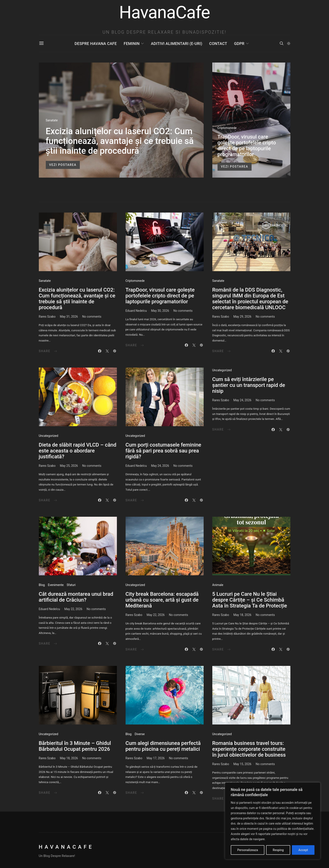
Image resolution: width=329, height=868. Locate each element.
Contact (218, 44)
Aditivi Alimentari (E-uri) (177, 44)
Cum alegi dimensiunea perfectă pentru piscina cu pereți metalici (163, 746)
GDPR (239, 44)
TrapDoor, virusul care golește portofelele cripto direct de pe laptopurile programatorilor (247, 146)
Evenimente (56, 585)
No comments (92, 317)
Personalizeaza (248, 850)
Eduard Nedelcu (136, 311)
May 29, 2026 (242, 317)
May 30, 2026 (160, 311)
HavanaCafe (66, 847)
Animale (218, 585)
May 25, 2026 (69, 466)
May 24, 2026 (160, 466)
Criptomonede (227, 128)
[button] (289, 43)
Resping (278, 850)
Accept (303, 850)
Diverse (140, 734)
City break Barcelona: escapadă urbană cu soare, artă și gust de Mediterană (162, 600)
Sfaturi (71, 585)
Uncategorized (49, 436)
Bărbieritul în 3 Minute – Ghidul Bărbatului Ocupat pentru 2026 (75, 746)
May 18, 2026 (242, 615)
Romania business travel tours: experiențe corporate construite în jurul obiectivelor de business (249, 749)
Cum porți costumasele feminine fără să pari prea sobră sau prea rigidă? (163, 451)
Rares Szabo (47, 317)
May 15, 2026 (242, 764)
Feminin (132, 44)
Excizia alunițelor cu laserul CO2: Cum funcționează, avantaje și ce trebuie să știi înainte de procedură (120, 141)
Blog (42, 585)
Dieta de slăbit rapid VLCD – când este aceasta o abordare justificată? (78, 451)
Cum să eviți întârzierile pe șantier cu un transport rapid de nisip (249, 385)
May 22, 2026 (73, 609)
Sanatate (52, 120)
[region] (273, 821)
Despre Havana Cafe (96, 44)
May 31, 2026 (69, 317)
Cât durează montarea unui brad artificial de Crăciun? (76, 597)
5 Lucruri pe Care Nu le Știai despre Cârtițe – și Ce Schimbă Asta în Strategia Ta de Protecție (250, 600)
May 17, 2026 (156, 758)
